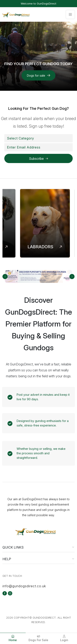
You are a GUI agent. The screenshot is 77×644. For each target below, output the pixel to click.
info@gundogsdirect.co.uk (24, 586)
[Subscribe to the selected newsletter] (38, 158)
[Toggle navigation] (70, 14)
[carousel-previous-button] (5, 276)
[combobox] (38, 138)
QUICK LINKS (13, 547)
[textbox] (21, 138)
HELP (7, 559)
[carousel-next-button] (72, 276)
